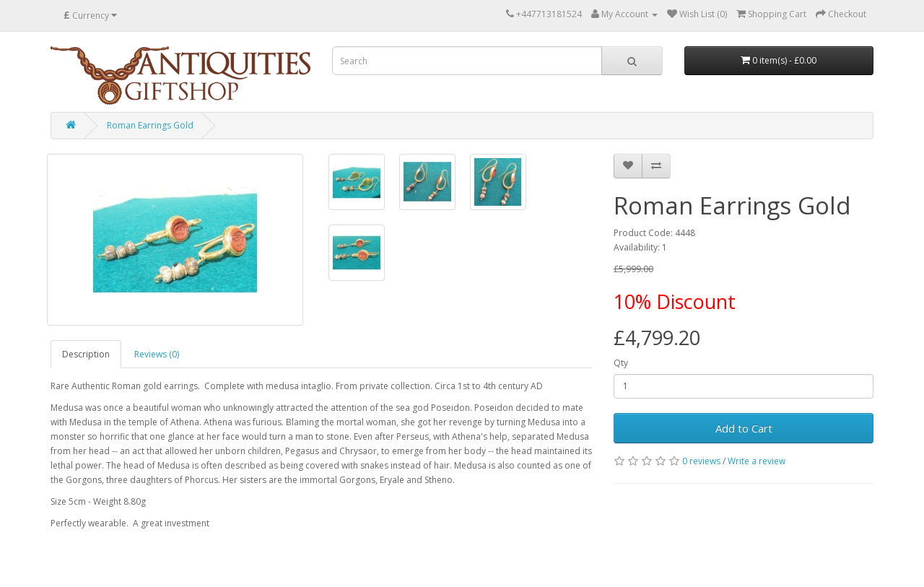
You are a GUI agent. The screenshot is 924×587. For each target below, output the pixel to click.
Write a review (757, 461)
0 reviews (701, 461)
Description (86, 354)
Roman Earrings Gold (150, 125)
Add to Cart (744, 428)
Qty (621, 363)
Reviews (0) (157, 354)
